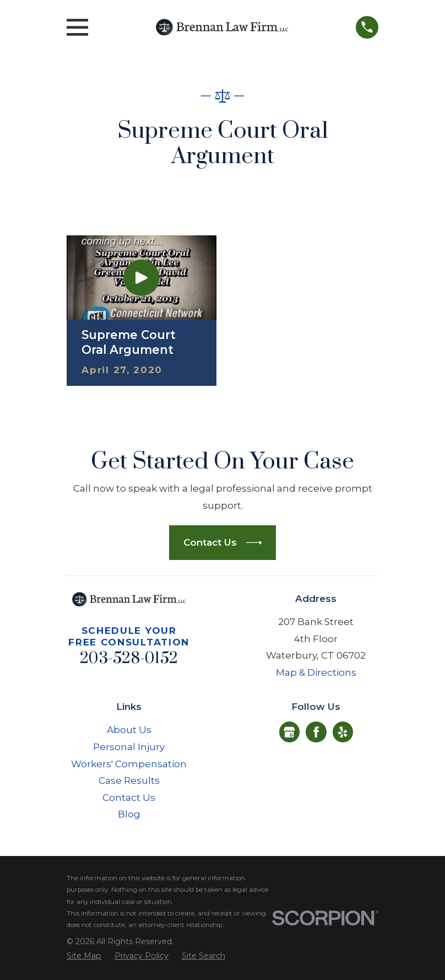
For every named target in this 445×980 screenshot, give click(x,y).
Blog (129, 814)
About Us (129, 730)
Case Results (129, 780)
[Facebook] (316, 732)
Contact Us (129, 798)
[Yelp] (343, 732)
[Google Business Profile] (289, 732)
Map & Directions (316, 672)
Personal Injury (129, 747)
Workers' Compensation (129, 764)
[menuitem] (84, 956)
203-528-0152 (129, 659)
